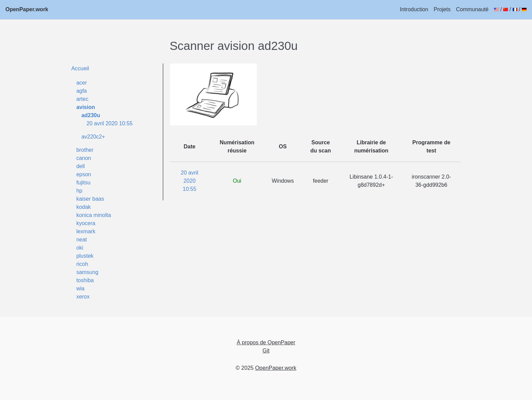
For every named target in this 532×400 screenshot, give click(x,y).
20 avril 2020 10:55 (110, 123)
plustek (85, 256)
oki (80, 248)
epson (84, 174)
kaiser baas (90, 199)
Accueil (80, 68)
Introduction (414, 9)
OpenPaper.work (27, 9)
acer (82, 83)
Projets (442, 9)
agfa (82, 91)
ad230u (91, 115)
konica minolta (94, 215)
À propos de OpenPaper (266, 342)
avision (86, 107)
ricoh (82, 264)
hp (79, 191)
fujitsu (83, 183)
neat (82, 240)
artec (82, 99)
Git (266, 351)
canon (84, 158)
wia (80, 288)
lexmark (86, 231)
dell (81, 166)
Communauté (472, 9)
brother (85, 150)
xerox (83, 297)
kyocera (86, 223)
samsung (87, 272)
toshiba (85, 280)
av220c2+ (93, 137)
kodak (84, 207)
